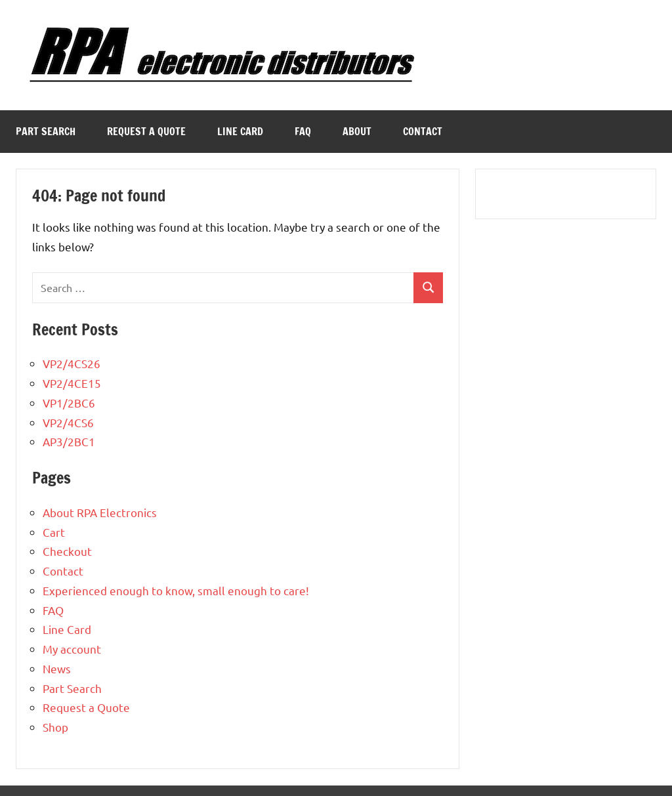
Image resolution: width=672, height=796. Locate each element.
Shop (55, 727)
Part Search (46, 131)
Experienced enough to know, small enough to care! (176, 590)
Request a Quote (146, 131)
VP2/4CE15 (72, 383)
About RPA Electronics (100, 512)
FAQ (303, 131)
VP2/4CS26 (72, 363)
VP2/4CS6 (68, 422)
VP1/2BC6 (69, 403)
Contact (423, 131)
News (57, 668)
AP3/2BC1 (69, 441)
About (357, 131)
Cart (54, 532)
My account (72, 649)
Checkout (67, 551)
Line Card (240, 131)
